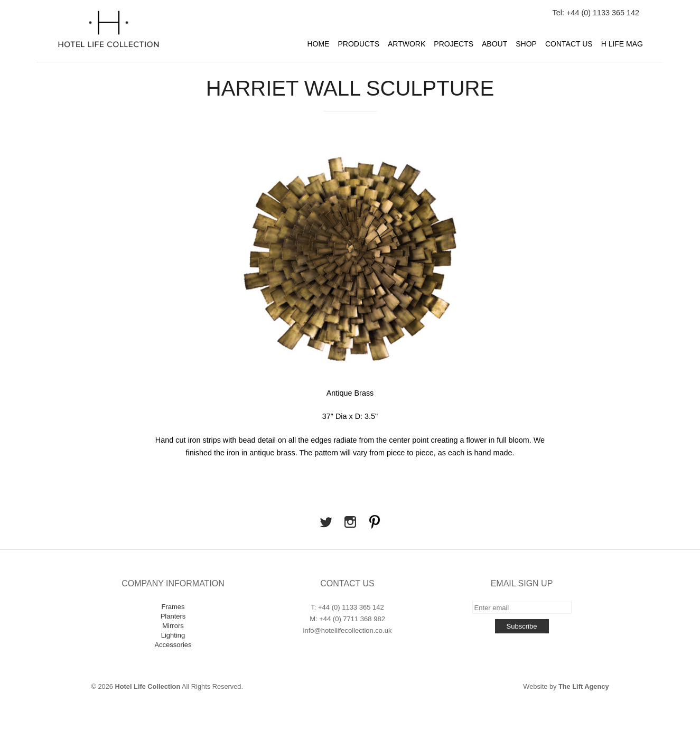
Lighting (173, 635)
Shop (526, 44)
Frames (173, 607)
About (494, 44)
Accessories (173, 645)
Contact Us (569, 44)
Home (318, 44)
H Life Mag (622, 44)
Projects (454, 44)
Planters (173, 616)
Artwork (407, 44)
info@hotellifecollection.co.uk (348, 630)
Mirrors (173, 626)
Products (358, 44)
